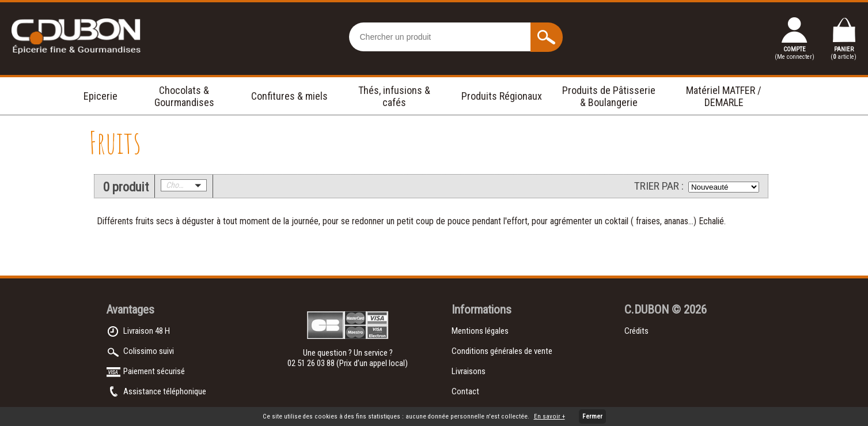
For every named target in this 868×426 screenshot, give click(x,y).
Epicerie (101, 96)
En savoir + (549, 416)
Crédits (636, 331)
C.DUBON (647, 310)
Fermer (592, 416)
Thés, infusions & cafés (394, 96)
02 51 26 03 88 (312, 363)
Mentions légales (480, 331)
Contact (465, 391)
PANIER (844, 53)
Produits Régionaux (502, 96)
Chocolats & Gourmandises (184, 96)
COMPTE (795, 53)
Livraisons (469, 371)
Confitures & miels (289, 96)
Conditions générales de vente (502, 351)
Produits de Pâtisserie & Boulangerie (609, 96)
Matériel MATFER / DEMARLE (724, 96)
